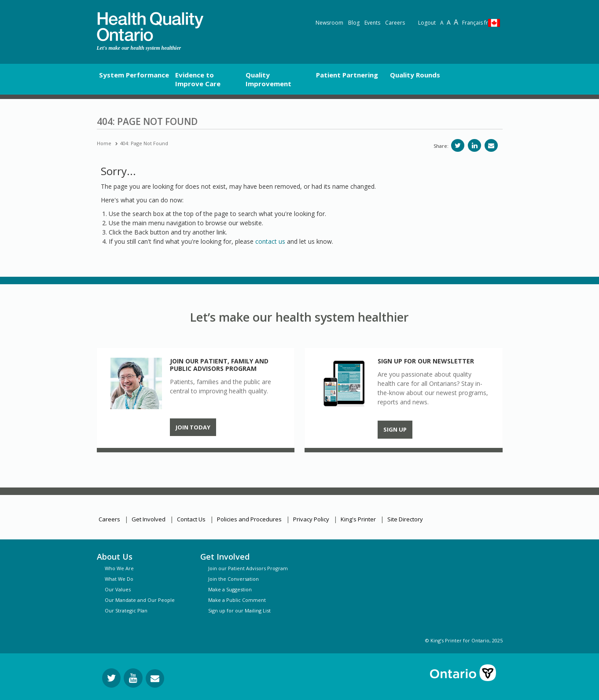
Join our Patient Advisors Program (248, 568)
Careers (395, 23)
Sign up (395, 429)
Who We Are (119, 568)
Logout (427, 23)
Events (372, 23)
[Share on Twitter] (458, 145)
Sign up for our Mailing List (239, 610)
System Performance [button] (134, 75)
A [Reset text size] (442, 23)
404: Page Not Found (144, 143)
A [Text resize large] (449, 22)
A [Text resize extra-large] (456, 22)
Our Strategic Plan (126, 610)
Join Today (193, 427)
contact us (270, 241)
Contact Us (191, 519)
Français (475, 23)
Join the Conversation (233, 579)
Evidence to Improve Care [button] (198, 79)
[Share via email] (491, 145)
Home (104, 143)
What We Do (119, 579)
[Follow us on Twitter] (111, 678)
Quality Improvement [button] (268, 79)
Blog (354, 23)
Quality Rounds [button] (415, 75)
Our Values (118, 589)
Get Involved (149, 519)
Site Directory (405, 519)
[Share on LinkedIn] (474, 145)
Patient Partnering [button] (347, 75)
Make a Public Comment (237, 600)
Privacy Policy (311, 519)
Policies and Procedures (249, 519)
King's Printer (358, 519)
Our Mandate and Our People (140, 600)
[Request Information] (155, 678)
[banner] (150, 27)
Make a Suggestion (230, 589)
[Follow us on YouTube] (133, 678)
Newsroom (329, 23)
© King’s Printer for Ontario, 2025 (464, 640)
